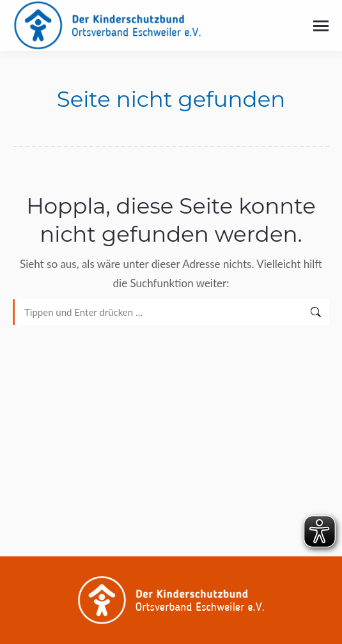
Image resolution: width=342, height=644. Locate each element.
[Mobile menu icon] (321, 26)
